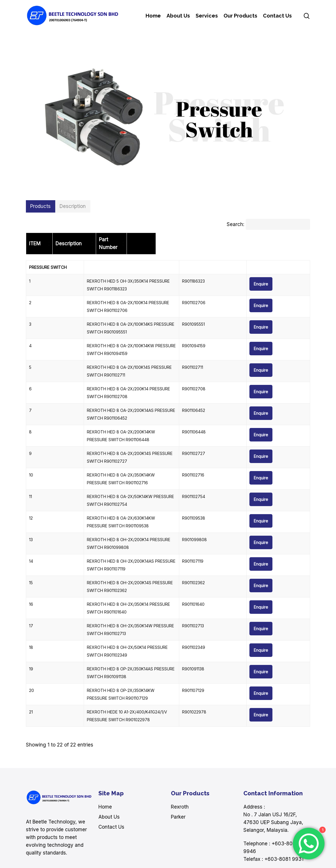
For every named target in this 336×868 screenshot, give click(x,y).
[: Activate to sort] (294, 240)
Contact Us (111, 777)
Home (105, 757)
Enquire (293, 276)
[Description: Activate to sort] (157, 240)
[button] (41, 206)
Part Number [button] (257, 240)
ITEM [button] (35, 240)
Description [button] (90, 240)
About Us (109, 767)
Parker (178, 767)
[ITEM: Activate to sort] (50, 240)
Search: (235, 224)
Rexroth (180, 757)
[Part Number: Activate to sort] (259, 240)
